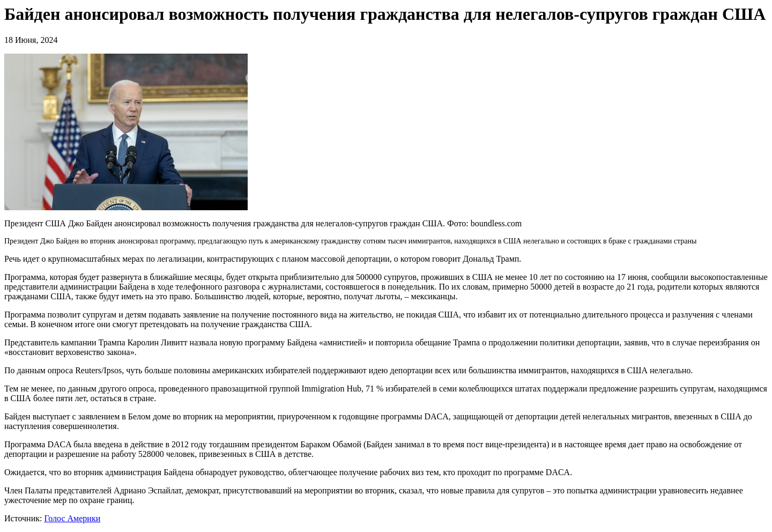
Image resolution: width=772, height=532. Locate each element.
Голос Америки (72, 518)
